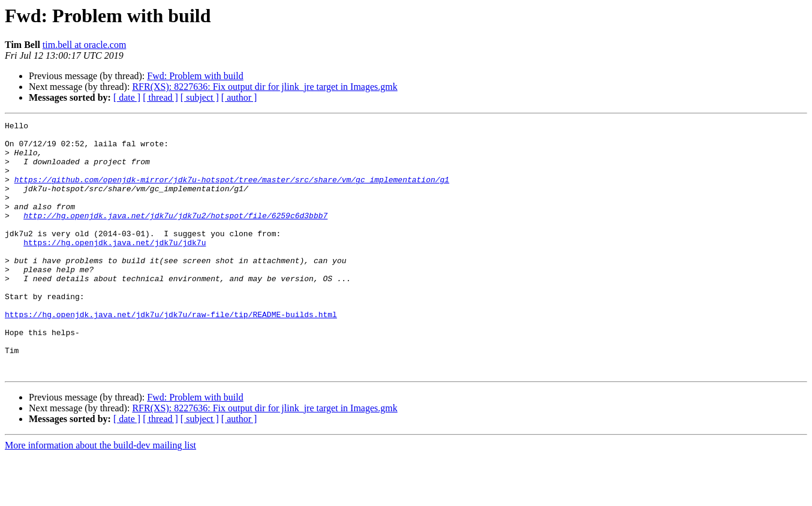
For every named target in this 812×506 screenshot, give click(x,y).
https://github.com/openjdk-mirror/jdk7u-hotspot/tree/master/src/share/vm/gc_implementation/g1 (232, 192)
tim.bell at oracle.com (85, 45)
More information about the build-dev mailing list (100, 496)
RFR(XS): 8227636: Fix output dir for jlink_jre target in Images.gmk (264, 87)
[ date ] (127, 97)
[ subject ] (200, 97)
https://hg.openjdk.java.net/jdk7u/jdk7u (115, 267)
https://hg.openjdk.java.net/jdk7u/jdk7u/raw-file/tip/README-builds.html (171, 354)
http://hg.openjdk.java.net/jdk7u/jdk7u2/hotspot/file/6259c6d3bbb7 (175, 235)
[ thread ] (160, 97)
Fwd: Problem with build (195, 76)
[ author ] (239, 97)
